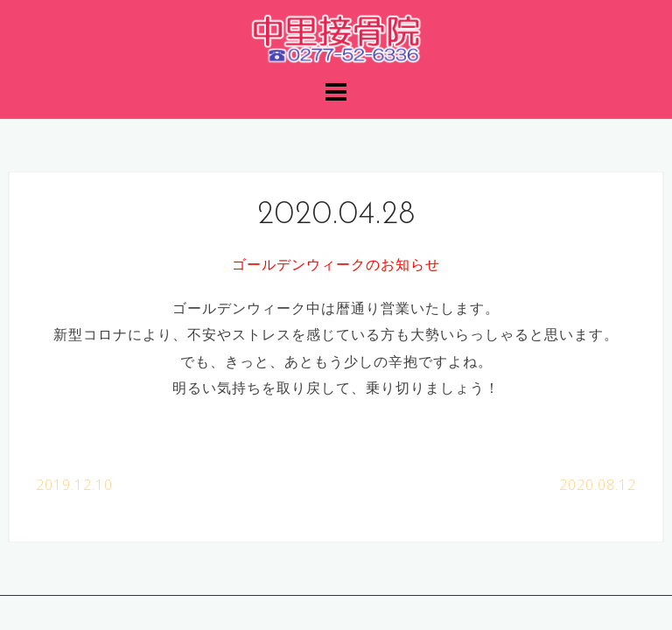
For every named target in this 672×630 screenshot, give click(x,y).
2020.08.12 (598, 485)
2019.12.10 (74, 485)
